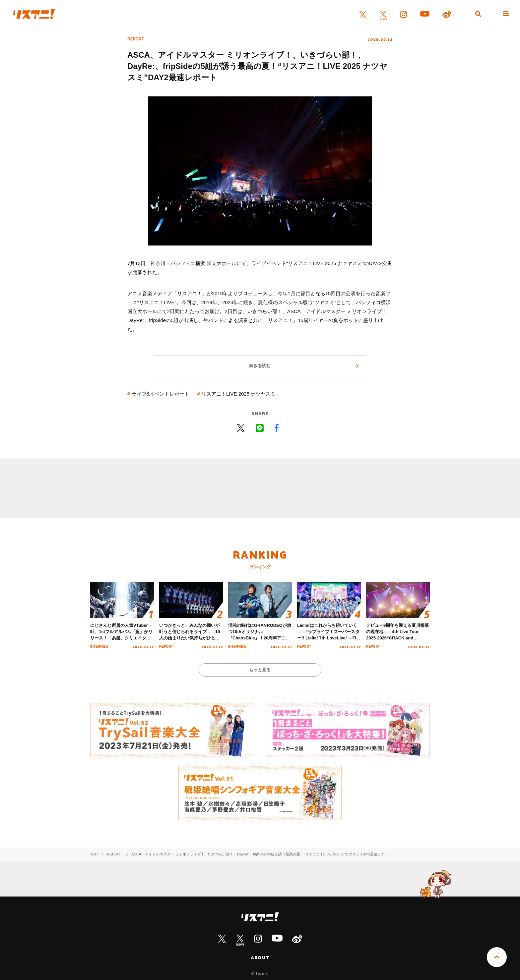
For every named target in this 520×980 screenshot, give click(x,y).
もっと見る (260, 670)
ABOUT (260, 957)
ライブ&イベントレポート (161, 394)
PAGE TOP (497, 957)
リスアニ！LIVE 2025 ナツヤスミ (238, 394)
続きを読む (260, 366)
